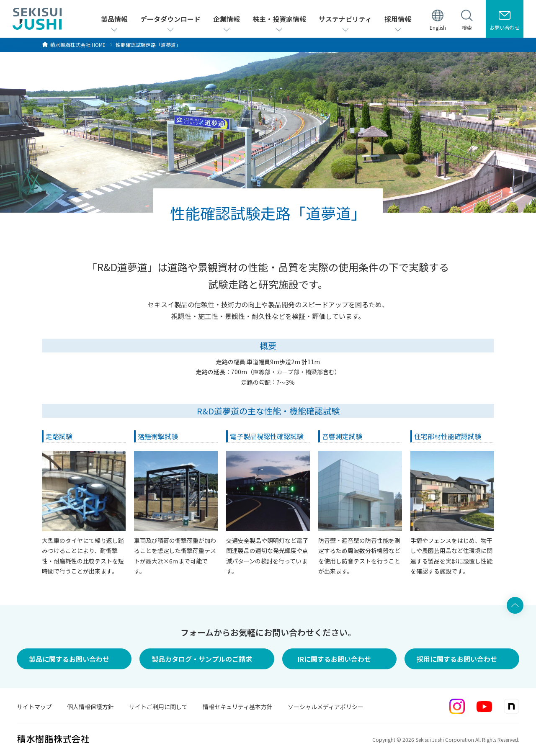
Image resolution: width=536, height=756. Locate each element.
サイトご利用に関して (158, 707)
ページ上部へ (515, 605)
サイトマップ (34, 707)
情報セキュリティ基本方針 (238, 707)
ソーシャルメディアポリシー (326, 707)
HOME (78, 45)
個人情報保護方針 (90, 707)
